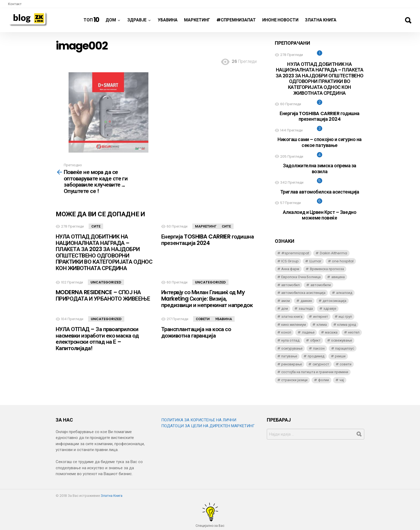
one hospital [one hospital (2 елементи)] (343, 261)
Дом (111, 22)
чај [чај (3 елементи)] (342, 380)
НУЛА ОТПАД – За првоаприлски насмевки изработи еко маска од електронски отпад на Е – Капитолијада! (97, 339)
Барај (408, 20)
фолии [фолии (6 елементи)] (324, 380)
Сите (96, 226)
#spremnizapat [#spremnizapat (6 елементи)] (295, 253)
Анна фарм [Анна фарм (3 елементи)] (290, 269)
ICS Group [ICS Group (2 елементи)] (290, 261)
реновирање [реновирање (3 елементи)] (292, 364)
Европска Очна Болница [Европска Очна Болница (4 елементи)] (301, 277)
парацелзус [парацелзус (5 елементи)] (345, 348)
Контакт (15, 4)
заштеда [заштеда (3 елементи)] (306, 308)
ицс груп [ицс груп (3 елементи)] (345, 317)
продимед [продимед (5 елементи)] (316, 356)
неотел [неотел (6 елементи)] (354, 332)
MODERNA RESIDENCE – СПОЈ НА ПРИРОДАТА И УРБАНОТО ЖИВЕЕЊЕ (103, 295)
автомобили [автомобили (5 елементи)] (321, 285)
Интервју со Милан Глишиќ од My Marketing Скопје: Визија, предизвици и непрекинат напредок (207, 298)
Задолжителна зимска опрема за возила (320, 169)
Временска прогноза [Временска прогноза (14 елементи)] (327, 269)
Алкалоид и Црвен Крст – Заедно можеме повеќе (320, 215)
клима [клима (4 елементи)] (322, 325)
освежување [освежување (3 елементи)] (342, 340)
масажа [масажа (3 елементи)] (331, 332)
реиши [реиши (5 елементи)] (340, 356)
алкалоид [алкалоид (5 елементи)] (344, 293)
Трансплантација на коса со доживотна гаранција (196, 332)
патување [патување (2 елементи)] (289, 356)
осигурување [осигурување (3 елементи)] (292, 348)
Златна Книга (321, 20)
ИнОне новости (280, 20)
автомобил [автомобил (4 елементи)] (290, 285)
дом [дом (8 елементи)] (285, 308)
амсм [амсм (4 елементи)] (286, 301)
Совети (203, 319)
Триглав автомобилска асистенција (320, 192)
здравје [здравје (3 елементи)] (330, 308)
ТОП (91, 20)
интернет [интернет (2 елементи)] (321, 317)
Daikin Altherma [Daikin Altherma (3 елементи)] (333, 253)
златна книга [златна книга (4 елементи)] (292, 317)
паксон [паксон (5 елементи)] (319, 348)
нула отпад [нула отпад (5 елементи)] (290, 340)
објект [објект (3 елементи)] (315, 340)
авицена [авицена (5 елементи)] (338, 277)
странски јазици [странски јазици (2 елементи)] (294, 380)
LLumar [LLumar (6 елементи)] (315, 261)
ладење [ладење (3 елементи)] (308, 332)
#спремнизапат (236, 20)
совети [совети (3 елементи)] (346, 364)
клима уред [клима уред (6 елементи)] (347, 325)
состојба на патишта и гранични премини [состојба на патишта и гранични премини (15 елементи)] (315, 372)
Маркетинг (197, 20)
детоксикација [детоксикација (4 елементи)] (334, 301)
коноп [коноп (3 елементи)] (286, 332)
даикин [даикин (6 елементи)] (306, 301)
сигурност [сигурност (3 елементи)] (321, 364)
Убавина (168, 20)
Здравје (137, 22)
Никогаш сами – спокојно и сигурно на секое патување (320, 142)
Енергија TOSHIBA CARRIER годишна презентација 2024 (207, 240)
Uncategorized (106, 282)
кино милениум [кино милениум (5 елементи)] (294, 325)
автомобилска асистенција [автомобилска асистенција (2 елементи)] (303, 293)
